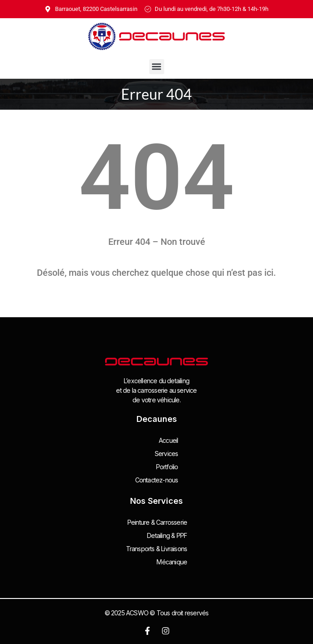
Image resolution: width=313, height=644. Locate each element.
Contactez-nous (157, 480)
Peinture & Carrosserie (157, 522)
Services (167, 454)
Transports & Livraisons (157, 549)
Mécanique (172, 562)
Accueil (168, 440)
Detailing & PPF (167, 535)
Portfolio (167, 467)
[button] (157, 67)
